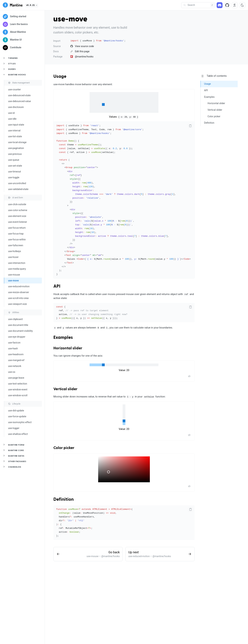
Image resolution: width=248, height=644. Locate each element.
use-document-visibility (20, 331)
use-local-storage (17, 142)
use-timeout (14, 172)
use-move (13, 281)
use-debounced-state (19, 95)
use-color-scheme (18, 210)
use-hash (13, 348)
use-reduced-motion (19, 286)
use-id (11, 113)
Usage (60, 77)
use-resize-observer (19, 292)
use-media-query (17, 269)
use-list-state (15, 136)
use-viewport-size (17, 304)
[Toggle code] (189, 376)
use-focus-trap (16, 234)
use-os (12, 372)
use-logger (14, 428)
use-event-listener (18, 222)
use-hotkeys (15, 251)
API (57, 286)
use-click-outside (17, 204)
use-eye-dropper (17, 337)
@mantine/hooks (82, 57)
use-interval (14, 131)
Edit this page (80, 51)
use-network (15, 366)
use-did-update (16, 411)
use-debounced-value (19, 101)
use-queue (14, 160)
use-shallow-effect (18, 434)
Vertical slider (65, 389)
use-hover (13, 257)
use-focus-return (17, 228)
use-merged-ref (16, 360)
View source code (82, 46)
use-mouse (14, 275)
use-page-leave (16, 378)
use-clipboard (15, 319)
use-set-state (15, 166)
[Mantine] (13, 6)
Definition (64, 500)
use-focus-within (17, 239)
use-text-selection (18, 384)
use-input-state (16, 125)
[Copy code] (190, 126)
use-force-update (17, 416)
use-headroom (16, 354)
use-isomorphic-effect (20, 422)
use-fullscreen (16, 245)
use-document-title (18, 325)
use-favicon (14, 343)
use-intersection (17, 263)
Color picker (64, 448)
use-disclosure (16, 107)
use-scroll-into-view (18, 298)
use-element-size (17, 216)
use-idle (12, 119)
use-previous (15, 154)
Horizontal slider (68, 348)
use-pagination (16, 148)
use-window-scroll (18, 395)
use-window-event (18, 390)
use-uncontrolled (17, 183)
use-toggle (14, 177)
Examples (63, 338)
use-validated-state (18, 189)
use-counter (14, 89)
